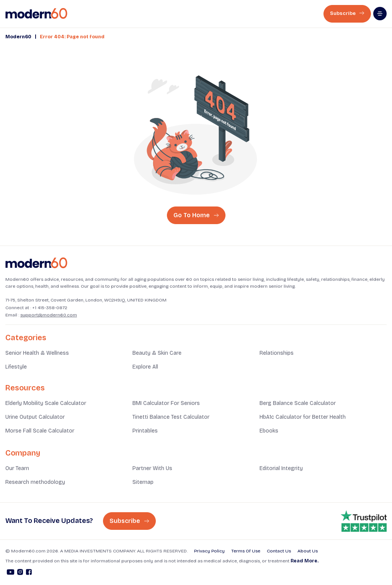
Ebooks (269, 431)
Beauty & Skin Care (157, 353)
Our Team (17, 468)
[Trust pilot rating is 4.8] (364, 521)
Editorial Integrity (281, 468)
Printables (145, 431)
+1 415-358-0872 (50, 308)
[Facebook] (29, 573)
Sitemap (143, 482)
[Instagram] (20, 573)
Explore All (145, 367)
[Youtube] (11, 573)
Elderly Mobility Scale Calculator (46, 403)
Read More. (305, 561)
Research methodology (35, 482)
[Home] (36, 263)
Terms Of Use (246, 551)
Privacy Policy (209, 551)
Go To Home (196, 215)
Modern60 (18, 37)
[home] (36, 14)
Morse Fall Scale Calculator (40, 431)
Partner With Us (152, 468)
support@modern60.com (49, 315)
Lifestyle (16, 367)
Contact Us (279, 551)
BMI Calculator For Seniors (166, 403)
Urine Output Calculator (35, 417)
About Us (308, 551)
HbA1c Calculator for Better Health (303, 417)
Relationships (277, 353)
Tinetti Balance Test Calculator (171, 417)
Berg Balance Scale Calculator (298, 403)
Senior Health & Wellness (37, 353)
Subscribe (347, 13)
